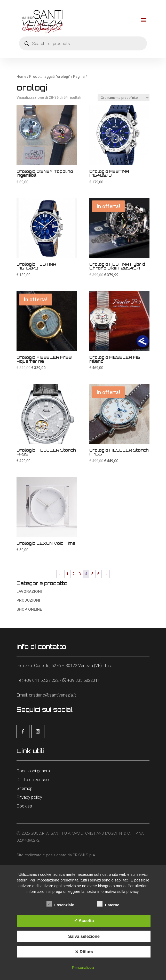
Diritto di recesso (33, 780)
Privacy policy (29, 797)
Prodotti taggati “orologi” (50, 77)
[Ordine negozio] (124, 98)
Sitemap (25, 788)
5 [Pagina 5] (92, 574)
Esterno (108, 904)
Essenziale (60, 904)
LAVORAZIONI (29, 592)
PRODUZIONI (28, 600)
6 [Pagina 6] (98, 574)
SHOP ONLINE (29, 609)
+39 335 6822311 (84, 680)
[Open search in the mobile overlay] (83, 43)
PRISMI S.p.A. (84, 855)
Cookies (24, 806)
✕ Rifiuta (84, 952)
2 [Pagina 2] (74, 574)
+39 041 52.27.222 (41, 680)
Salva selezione (84, 936)
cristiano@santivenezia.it (53, 695)
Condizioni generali (34, 771)
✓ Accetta (84, 921)
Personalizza (83, 967)
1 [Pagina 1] (67, 574)
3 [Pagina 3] (80, 574)
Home (21, 77)
